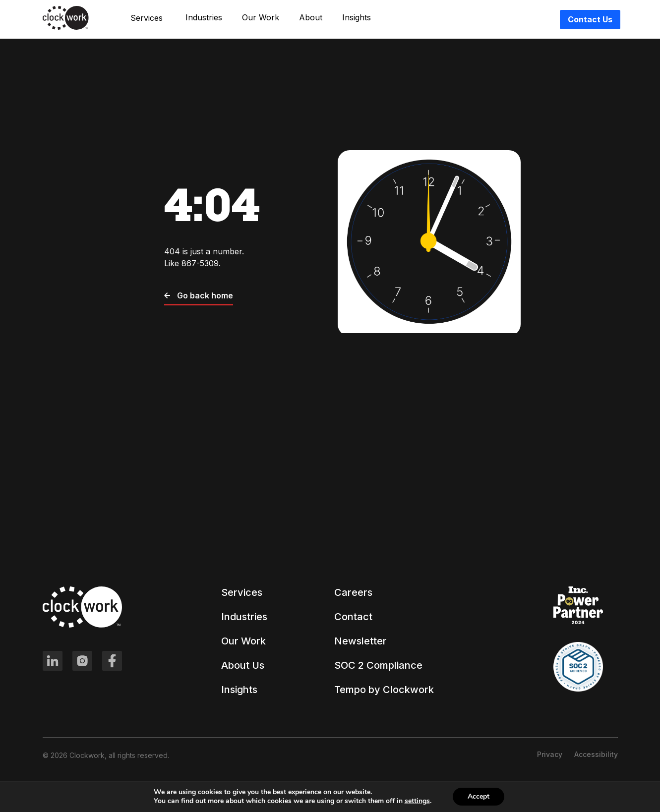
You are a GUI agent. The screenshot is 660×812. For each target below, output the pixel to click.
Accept (479, 796)
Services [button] (147, 18)
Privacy (550, 754)
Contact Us (590, 19)
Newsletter (360, 641)
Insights (357, 18)
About (311, 18)
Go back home (199, 295)
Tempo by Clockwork (384, 690)
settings (417, 801)
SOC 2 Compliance (378, 665)
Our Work (261, 18)
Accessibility (596, 754)
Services (242, 592)
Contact (353, 617)
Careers (353, 592)
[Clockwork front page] (66, 28)
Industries (204, 18)
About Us (243, 665)
